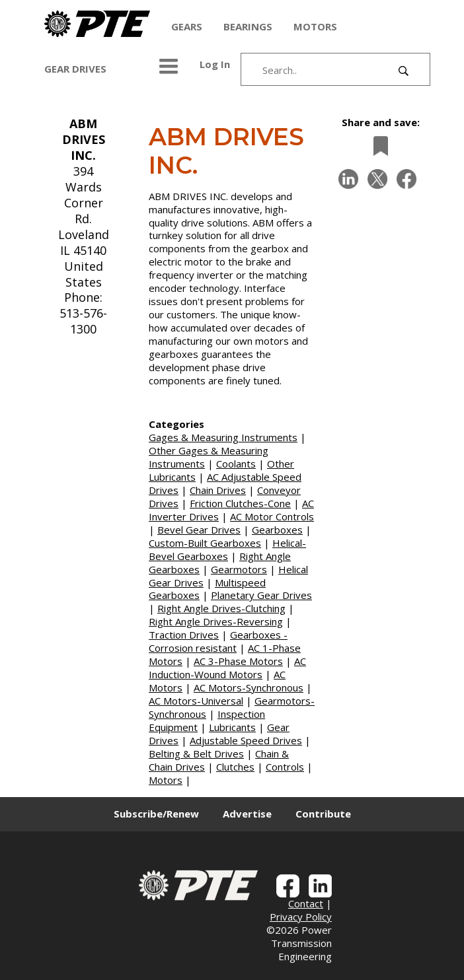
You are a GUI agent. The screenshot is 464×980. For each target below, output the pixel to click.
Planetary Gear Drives (261, 595)
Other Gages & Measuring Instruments (209, 457)
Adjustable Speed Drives (246, 740)
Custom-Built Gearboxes (205, 543)
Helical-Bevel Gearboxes (227, 549)
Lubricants (232, 727)
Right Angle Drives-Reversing (216, 621)
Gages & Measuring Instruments (223, 437)
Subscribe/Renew (156, 814)
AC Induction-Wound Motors (227, 668)
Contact (306, 903)
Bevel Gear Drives (199, 530)
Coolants (236, 464)
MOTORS (315, 26)
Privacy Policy (301, 917)
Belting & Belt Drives (196, 753)
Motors (166, 780)
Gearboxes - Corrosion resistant (218, 641)
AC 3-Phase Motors (238, 661)
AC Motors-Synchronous (249, 687)
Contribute (323, 814)
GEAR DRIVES (75, 69)
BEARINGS (248, 26)
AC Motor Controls (272, 516)
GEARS (187, 26)
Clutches (235, 767)
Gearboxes (277, 530)
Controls (285, 767)
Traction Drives (184, 635)
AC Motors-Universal (196, 701)
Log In (215, 64)
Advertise (247, 814)
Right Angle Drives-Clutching (221, 608)
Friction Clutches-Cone (240, 503)
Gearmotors (239, 569)
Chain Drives (218, 490)
